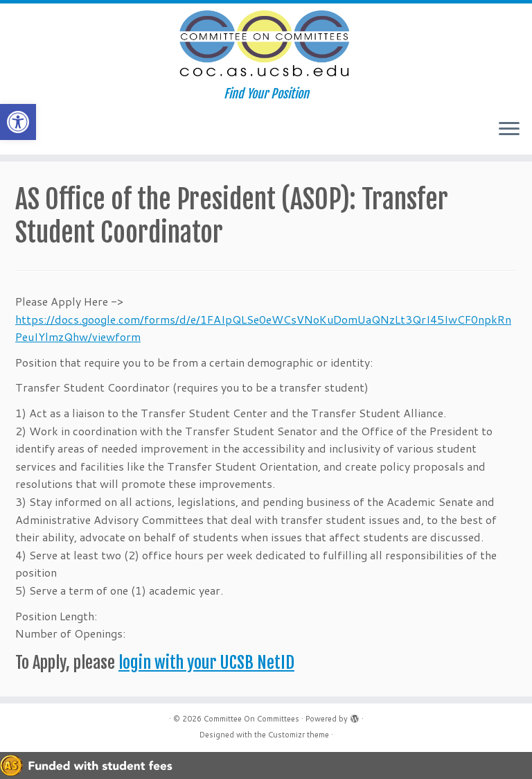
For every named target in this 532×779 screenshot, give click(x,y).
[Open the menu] (509, 130)
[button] (18, 122)
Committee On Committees (251, 719)
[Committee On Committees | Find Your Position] (266, 45)
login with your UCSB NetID (206, 663)
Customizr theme (299, 735)
